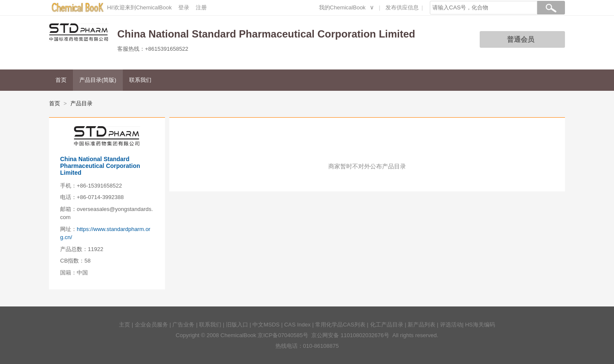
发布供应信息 (402, 7)
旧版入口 (237, 325)
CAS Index (297, 325)
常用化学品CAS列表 (340, 325)
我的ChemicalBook (342, 7)
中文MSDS (266, 325)
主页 (125, 325)
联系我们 (140, 80)
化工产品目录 (387, 325)
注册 (201, 7)
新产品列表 (421, 325)
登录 (184, 7)
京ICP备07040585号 (283, 335)
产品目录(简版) (98, 80)
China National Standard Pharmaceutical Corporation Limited (100, 166)
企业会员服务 (151, 325)
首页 (61, 80)
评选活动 (451, 325)
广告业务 (183, 325)
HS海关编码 (480, 325)
